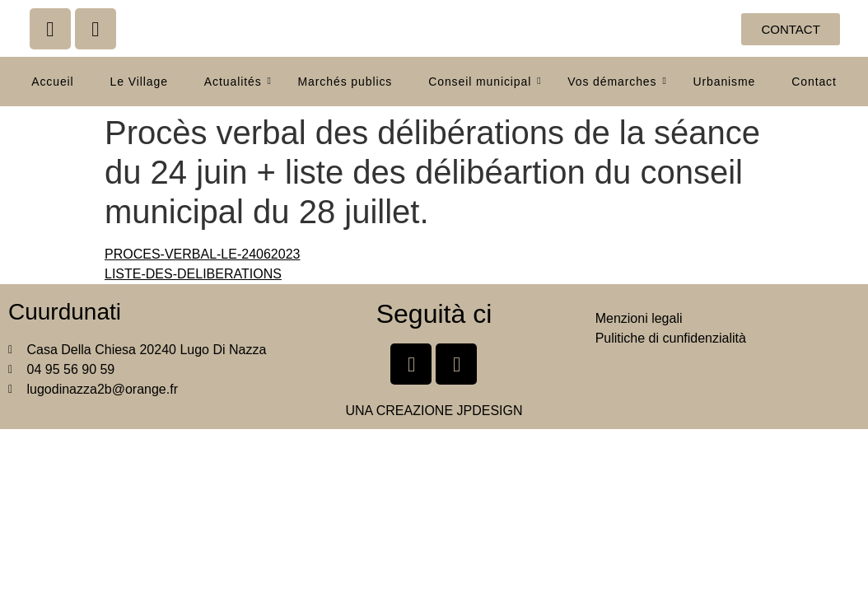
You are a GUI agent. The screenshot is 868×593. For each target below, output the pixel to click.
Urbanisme (724, 82)
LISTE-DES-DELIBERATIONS (193, 274)
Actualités (238, 82)
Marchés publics (345, 82)
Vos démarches (617, 82)
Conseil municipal (485, 82)
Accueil (52, 82)
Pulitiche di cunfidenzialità (671, 338)
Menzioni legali (639, 318)
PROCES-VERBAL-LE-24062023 (202, 254)
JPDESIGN (490, 411)
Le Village (139, 82)
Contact (814, 82)
